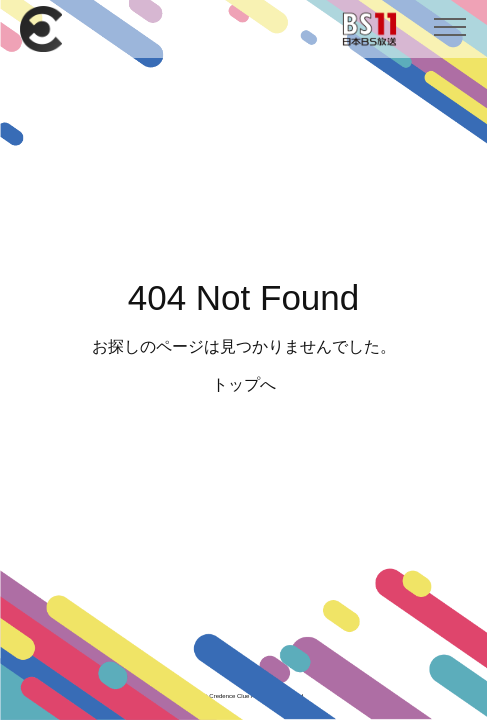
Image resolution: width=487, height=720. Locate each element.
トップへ (244, 384)
